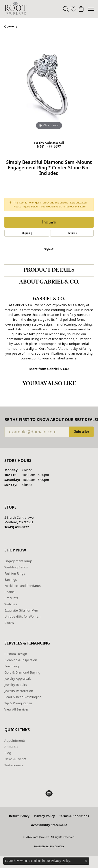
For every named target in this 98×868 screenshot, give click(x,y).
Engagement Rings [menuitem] (18, 561)
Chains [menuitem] (9, 592)
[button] (66, 9)
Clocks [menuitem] (9, 623)
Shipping (27, 233)
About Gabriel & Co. (49, 282)
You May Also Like (49, 384)
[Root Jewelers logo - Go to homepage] (15, 9)
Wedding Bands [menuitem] (16, 567)
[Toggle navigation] (91, 9)
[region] (49, 86)
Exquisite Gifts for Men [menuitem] (21, 610)
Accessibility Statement (49, 825)
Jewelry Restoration (19, 691)
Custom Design (16, 654)
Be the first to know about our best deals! (49, 420)
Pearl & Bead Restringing (23, 697)
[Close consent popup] (86, 861)
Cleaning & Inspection (21, 660)
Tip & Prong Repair (18, 703)
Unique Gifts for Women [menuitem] (22, 616)
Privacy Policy (44, 816)
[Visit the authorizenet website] (49, 793)
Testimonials (14, 765)
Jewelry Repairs (16, 685)
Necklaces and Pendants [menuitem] (22, 586)
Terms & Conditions (74, 816)
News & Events (15, 759)
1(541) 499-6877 (49, 147)
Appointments (15, 741)
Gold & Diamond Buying (22, 672)
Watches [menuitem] (11, 604)
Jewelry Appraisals (18, 678)
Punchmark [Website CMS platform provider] (57, 846)
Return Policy (19, 816)
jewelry (12, 26)
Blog (8, 753)
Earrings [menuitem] (11, 580)
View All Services (17, 709)
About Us (11, 747)
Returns (72, 233)
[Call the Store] (17, 527)
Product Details (49, 270)
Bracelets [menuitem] (11, 598)
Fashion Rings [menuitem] (15, 573)
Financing (12, 666)
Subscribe (81, 432)
